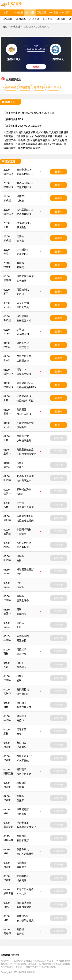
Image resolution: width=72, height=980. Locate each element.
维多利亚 (21, 880)
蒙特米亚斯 (23, 840)
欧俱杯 (7, 494)
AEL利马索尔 (24, 414)
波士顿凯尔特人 (25, 920)
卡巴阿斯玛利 (24, 529)
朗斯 (19, 680)
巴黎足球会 (23, 600)
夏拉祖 (20, 929)
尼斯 (19, 609)
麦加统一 (21, 267)
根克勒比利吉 (24, 223)
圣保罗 (20, 800)
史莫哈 (20, 236)
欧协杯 (7, 347)
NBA (21, 119)
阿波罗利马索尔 (25, 276)
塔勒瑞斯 (21, 769)
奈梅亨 (20, 463)
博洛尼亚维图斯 (25, 569)
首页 (6, 12)
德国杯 (7, 640)
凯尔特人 (21, 667)
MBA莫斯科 (23, 334)
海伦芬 (20, 720)
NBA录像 (53, 12)
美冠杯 (7, 933)
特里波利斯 (23, 316)
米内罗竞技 (23, 760)
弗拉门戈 (21, 743)
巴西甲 (7, 747)
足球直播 (41, 12)
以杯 (6, 400)
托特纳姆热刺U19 (26, 387)
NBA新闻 (65, 12)
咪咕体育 (25, 87)
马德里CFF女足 (25, 516)
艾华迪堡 (21, 281)
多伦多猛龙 (23, 849)
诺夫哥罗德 (23, 303)
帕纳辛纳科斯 (24, 543)
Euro (6, 573)
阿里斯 (20, 556)
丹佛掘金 (21, 814)
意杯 (6, 733)
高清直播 (11, 87)
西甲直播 (34, 19)
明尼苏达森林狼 (25, 854)
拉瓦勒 (20, 587)
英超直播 (21, 19)
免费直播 (39, 87)
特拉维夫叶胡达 (25, 401)
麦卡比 (20, 503)
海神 (19, 561)
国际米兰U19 (24, 374)
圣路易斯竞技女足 (26, 827)
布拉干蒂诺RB (24, 756)
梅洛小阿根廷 (24, 774)
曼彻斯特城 (23, 689)
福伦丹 (20, 467)
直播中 (59, 172)
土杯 (6, 227)
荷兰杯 (7, 467)
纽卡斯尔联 (23, 694)
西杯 (6, 653)
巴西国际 (21, 747)
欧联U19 (8, 174)
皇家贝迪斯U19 (25, 383)
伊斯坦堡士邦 (24, 441)
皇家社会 (21, 654)
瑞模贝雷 (21, 783)
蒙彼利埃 (21, 614)
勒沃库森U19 (24, 214)
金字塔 (20, 241)
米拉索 (20, 787)
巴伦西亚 (21, 703)
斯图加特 (21, 640)
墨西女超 (8, 827)
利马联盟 (21, 894)
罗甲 (6, 294)
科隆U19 (21, 370)
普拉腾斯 (21, 836)
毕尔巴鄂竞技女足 (26, 454)
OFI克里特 (22, 250)
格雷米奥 (21, 863)
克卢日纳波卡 (24, 481)
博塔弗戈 (21, 867)
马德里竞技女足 (25, 449)
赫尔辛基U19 (24, 170)
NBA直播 (18, 12)
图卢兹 (20, 623)
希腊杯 (7, 254)
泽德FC (21, 196)
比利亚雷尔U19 (25, 210)
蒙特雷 (20, 934)
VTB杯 (7, 307)
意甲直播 (47, 19)
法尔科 (20, 494)
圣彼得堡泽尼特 (25, 423)
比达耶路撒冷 (24, 396)
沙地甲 (7, 267)
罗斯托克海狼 (24, 489)
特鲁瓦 (20, 676)
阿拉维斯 (21, 649)
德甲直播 (61, 19)
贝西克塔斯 (23, 343)
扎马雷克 (21, 534)
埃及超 (7, 200)
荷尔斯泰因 (23, 636)
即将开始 (59, 438)
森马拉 (20, 330)
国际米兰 (21, 729)
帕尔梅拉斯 (23, 876)
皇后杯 (7, 454)
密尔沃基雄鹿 (24, 903)
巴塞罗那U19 (24, 187)
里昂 (19, 574)
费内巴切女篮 (24, 356)
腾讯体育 (54, 87)
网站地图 (31, 972)
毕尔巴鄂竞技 (24, 707)
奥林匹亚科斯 (24, 321)
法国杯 (7, 587)
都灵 (19, 734)
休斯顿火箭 (23, 916)
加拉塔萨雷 (23, 436)
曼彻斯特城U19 (25, 174)
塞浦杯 (7, 280)
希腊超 (7, 320)
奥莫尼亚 (21, 410)
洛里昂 (20, 596)
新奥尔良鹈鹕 (24, 907)
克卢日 (20, 294)
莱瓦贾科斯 (23, 254)
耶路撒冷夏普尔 (25, 476)
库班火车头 (23, 307)
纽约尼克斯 (23, 809)
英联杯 (7, 693)
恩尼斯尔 (21, 427)
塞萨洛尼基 (23, 547)
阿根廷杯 (8, 773)
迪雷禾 (20, 263)
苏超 (6, 667)
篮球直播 (30, 12)
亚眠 (19, 627)
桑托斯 (20, 796)
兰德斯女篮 (23, 361)
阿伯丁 (20, 663)
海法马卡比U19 (25, 183)
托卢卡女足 (23, 823)
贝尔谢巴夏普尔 (25, 507)
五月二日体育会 (25, 889)
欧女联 (7, 360)
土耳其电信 (23, 347)
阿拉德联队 (23, 290)
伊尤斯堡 (21, 227)
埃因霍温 (21, 716)
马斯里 (20, 201)
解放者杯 (8, 893)
